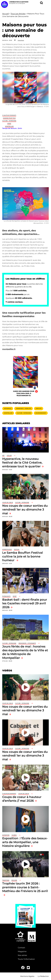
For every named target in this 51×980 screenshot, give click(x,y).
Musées (14, 835)
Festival (17, 549)
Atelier (9, 455)
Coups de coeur (8, 502)
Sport (9, 124)
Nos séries (22, 955)
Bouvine (14, 880)
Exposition (6, 835)
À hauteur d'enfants (9, 115)
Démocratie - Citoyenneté (27, 643)
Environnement (41, 413)
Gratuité (39, 409)
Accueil (6, 14)
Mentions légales (27, 976)
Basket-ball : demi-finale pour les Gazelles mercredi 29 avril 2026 (25, 603)
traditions (6, 880)
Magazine (22, 951)
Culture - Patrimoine (9, 121)
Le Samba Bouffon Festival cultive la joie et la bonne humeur (23, 556)
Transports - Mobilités (24, 409)
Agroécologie (7, 549)
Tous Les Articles (18, 14)
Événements (6, 596)
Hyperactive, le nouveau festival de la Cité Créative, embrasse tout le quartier (22, 463)
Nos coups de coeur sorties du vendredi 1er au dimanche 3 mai (25, 509)
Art (3, 455)
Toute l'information (26, 959)
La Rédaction (43, 976)
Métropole (8, 409)
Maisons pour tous (9, 118)
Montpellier (9, 126)
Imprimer (21, 40)
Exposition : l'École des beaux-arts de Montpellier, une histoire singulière (25, 842)
